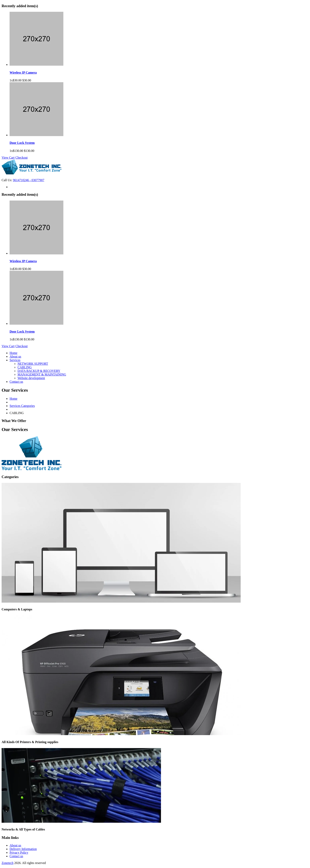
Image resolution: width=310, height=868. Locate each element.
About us (15, 356)
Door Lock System (22, 143)
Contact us (16, 382)
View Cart (8, 158)
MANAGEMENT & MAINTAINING (42, 374)
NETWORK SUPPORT (33, 364)
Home (13, 353)
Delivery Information (23, 849)
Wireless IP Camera (23, 73)
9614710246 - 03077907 (29, 180)
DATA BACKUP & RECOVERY (39, 371)
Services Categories (22, 406)
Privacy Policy (19, 853)
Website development (31, 378)
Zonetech (8, 863)
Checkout (21, 158)
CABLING (25, 367)
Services (15, 360)
